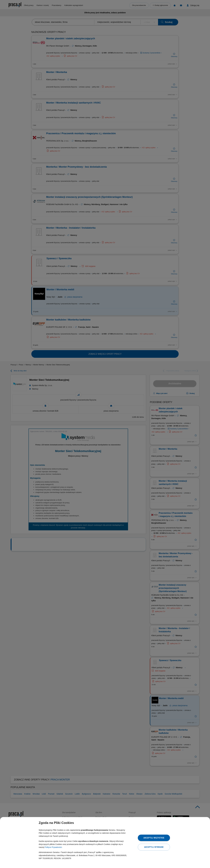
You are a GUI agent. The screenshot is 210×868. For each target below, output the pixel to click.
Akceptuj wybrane (154, 847)
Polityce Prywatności (53, 847)
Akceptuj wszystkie (154, 838)
